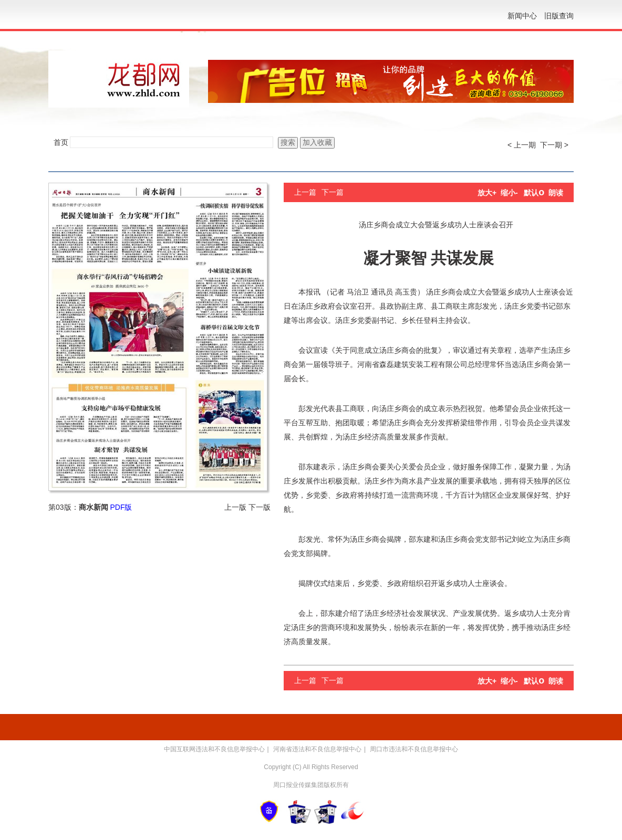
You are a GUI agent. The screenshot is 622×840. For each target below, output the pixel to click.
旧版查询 (559, 16)
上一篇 (305, 192)
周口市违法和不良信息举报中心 (414, 749)
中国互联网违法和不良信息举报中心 (214, 749)
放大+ (487, 193)
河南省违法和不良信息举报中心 (317, 749)
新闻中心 (522, 16)
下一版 (260, 507)
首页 (61, 142)
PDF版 (121, 507)
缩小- (509, 193)
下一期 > (554, 145)
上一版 (235, 507)
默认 (534, 193)
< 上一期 (522, 145)
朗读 (556, 193)
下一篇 (333, 192)
